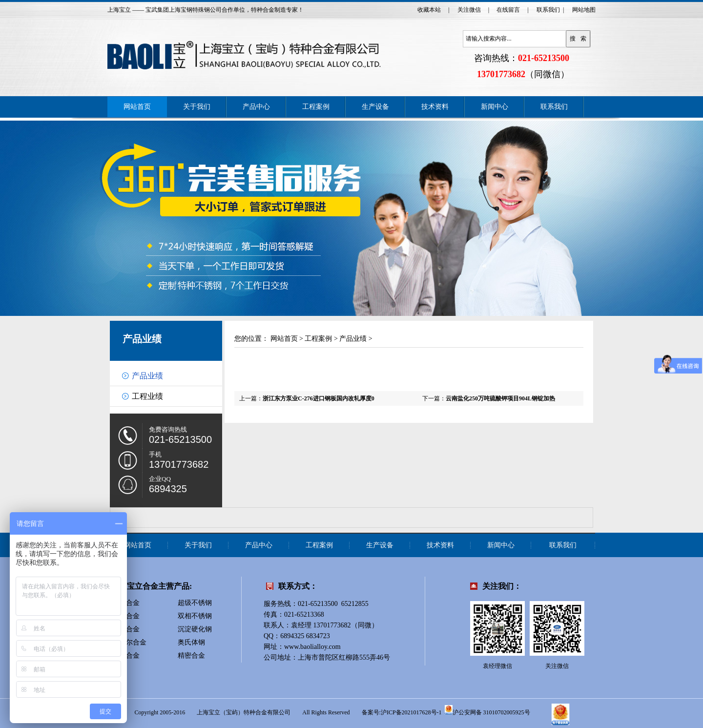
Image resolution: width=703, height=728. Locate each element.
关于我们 (197, 107)
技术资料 (435, 107)
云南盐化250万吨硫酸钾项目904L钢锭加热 (500, 398)
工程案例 (316, 107)
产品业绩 (142, 339)
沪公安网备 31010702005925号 (487, 710)
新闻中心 (495, 107)
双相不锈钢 (195, 616)
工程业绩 (147, 396)
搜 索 (578, 39)
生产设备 (375, 107)
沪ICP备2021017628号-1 (411, 712)
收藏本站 (429, 10)
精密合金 (191, 655)
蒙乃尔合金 (129, 642)
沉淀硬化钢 (195, 629)
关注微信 (469, 10)
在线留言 (508, 10)
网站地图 (584, 10)
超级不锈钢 (195, 603)
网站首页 (137, 107)
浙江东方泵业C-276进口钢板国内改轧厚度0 (319, 398)
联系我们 (548, 10)
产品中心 (256, 107)
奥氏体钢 (191, 642)
